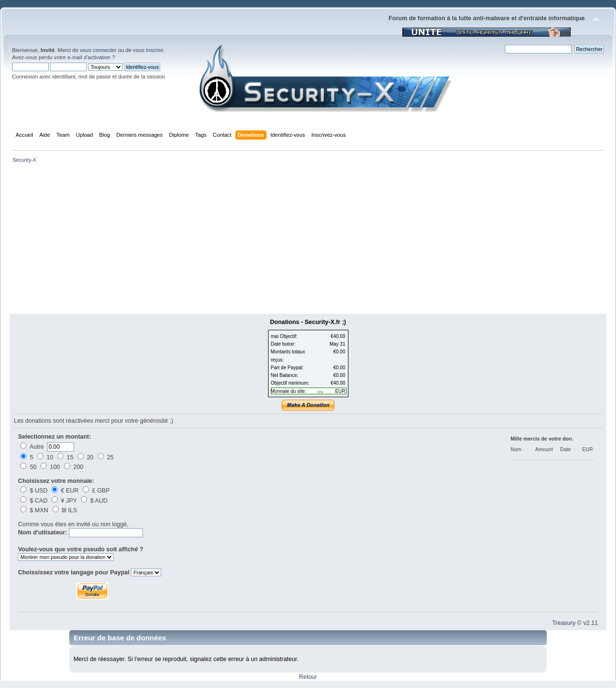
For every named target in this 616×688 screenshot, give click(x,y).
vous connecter (98, 50)
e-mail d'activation (89, 57)
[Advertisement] (308, 242)
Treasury (564, 623)
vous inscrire (148, 50)
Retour (308, 677)
